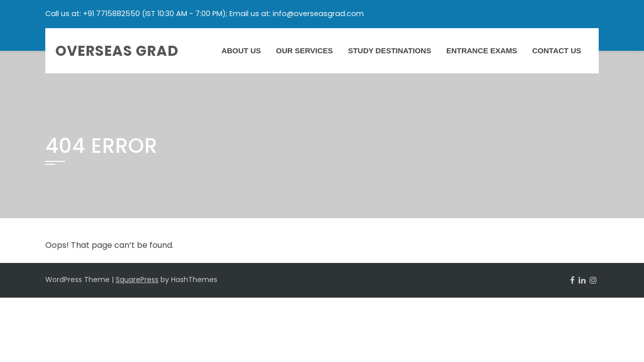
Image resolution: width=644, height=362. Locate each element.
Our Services (305, 51)
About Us (241, 51)
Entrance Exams (482, 51)
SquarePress (137, 280)
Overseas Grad (117, 51)
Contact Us (557, 51)
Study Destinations (390, 51)
